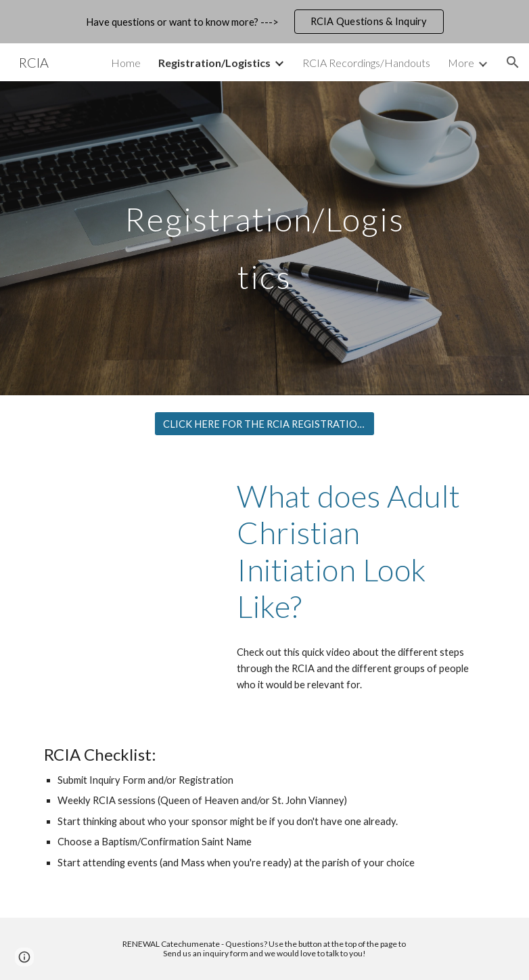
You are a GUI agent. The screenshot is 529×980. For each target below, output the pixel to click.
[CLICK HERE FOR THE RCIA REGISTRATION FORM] (264, 424)
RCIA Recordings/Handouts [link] (366, 63)
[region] (264, 22)
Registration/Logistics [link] (214, 63)
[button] (513, 62)
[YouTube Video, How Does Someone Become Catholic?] (130, 519)
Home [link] (126, 63)
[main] (264, 239)
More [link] (461, 63)
